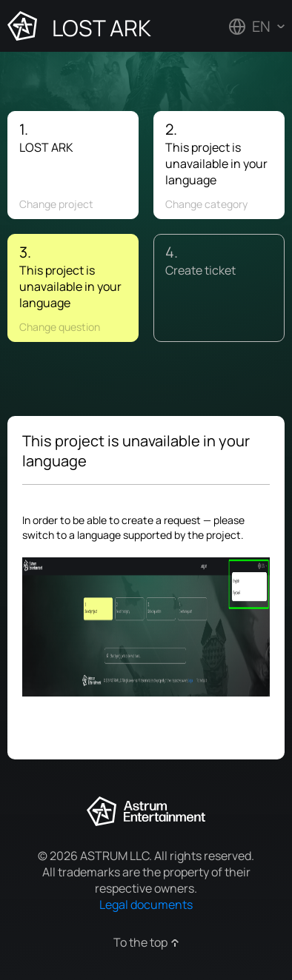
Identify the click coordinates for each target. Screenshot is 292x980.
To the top (140, 942)
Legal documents (146, 905)
